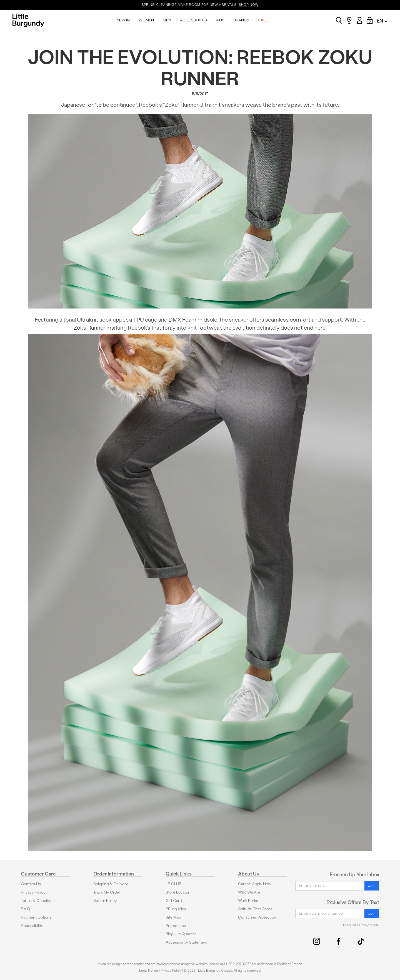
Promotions (176, 926)
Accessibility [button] (32, 926)
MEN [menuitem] (167, 20)
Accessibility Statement (187, 942)
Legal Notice (149, 971)
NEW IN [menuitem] (123, 20)
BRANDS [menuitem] (241, 20)
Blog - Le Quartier (181, 934)
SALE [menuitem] (263, 20)
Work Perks (248, 901)
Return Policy (105, 901)
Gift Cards (175, 901)
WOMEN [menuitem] (146, 20)
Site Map (173, 917)
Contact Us (31, 884)
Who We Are (249, 892)
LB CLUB (173, 884)
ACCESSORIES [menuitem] (193, 20)
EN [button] (382, 21)
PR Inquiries (176, 909)
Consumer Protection (257, 917)
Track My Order (107, 892)
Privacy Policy (33, 892)
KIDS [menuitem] (220, 20)
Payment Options (36, 917)
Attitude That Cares (255, 909)
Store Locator (177, 892)
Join (372, 886)
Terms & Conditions (38, 901)
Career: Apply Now (255, 884)
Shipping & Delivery (111, 884)
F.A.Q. (26, 909)
